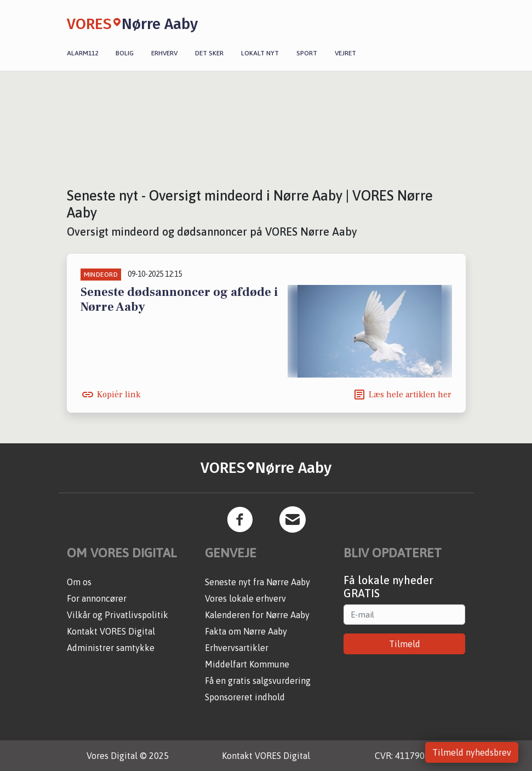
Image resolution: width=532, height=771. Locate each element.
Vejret (345, 53)
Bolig (125, 53)
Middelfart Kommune (247, 664)
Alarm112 (82, 53)
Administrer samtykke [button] (111, 648)
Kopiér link (119, 395)
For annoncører (97, 598)
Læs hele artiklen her (410, 395)
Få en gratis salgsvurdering (258, 681)
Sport (307, 53)
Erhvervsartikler (237, 648)
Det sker (209, 53)
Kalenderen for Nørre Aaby (257, 615)
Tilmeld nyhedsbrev (472, 752)
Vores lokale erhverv (245, 598)
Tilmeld (405, 644)
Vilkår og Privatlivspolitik (118, 615)
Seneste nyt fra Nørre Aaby (258, 582)
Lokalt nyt (260, 53)
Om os (79, 582)
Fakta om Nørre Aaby (246, 631)
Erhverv (164, 53)
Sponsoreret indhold (245, 697)
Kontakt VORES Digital (111, 631)
